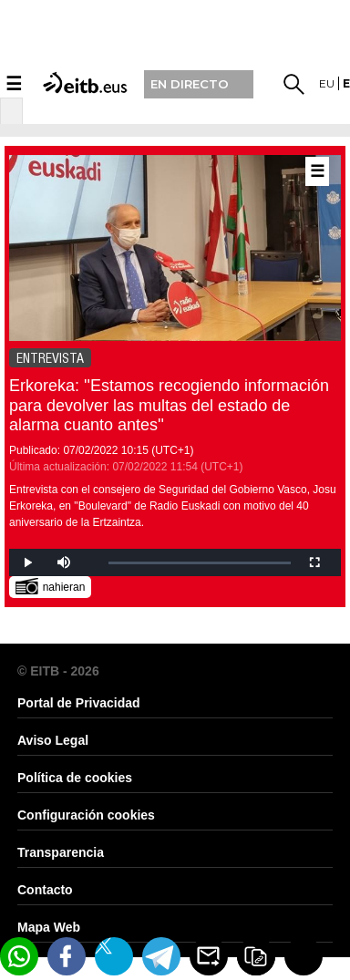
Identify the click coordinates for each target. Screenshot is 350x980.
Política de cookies (75, 778)
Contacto (45, 890)
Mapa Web (49, 927)
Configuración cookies (86, 815)
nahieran (51, 586)
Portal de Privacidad (79, 703)
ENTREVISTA (50, 358)
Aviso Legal (53, 740)
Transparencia (61, 852)
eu (327, 83)
